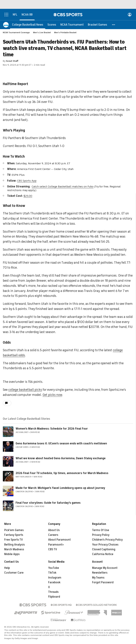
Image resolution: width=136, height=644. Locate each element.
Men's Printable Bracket (65, 32)
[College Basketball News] (28, 25)
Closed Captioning (104, 549)
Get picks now (52, 395)
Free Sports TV (14, 540)
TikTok (52, 573)
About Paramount (59, 540)
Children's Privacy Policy (107, 540)
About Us (54, 530)
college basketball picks (25, 390)
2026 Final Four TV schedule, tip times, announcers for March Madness (62, 473)
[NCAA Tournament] (72, 25)
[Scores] (52, 25)
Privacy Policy (101, 535)
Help (7, 568)
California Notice (103, 554)
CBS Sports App (27, 181)
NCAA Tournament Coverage (16, 32)
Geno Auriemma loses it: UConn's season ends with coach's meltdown (61, 444)
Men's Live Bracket (42, 32)
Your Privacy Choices (105, 545)
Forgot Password (103, 582)
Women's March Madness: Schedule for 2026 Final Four (52, 429)
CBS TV (53, 549)
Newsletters (100, 573)
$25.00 (28, 196)
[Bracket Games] (97, 25)
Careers (53, 535)
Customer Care (14, 573)
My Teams (98, 578)
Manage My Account (105, 568)
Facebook (54, 582)
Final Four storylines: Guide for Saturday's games (48, 503)
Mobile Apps (12, 554)
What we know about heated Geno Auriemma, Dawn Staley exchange (61, 458)
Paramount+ (56, 545)
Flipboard (54, 597)
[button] (114, 25)
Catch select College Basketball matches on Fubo (63, 187)
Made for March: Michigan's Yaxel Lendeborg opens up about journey (60, 488)
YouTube (54, 568)
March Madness (14, 549)
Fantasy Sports (14, 535)
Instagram (55, 578)
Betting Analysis (15, 545)
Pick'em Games (14, 530)
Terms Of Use (101, 530)
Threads (53, 592)
